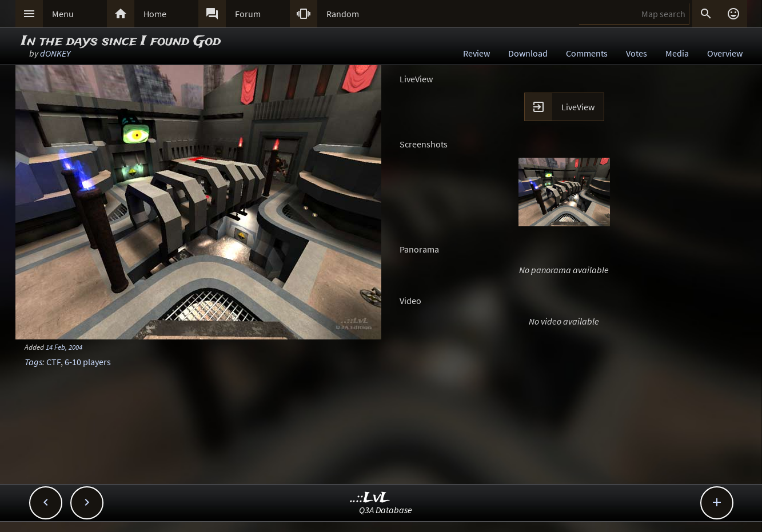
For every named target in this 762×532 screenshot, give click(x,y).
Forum (248, 14)
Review (476, 53)
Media (677, 53)
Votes (637, 53)
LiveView (578, 107)
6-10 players (88, 362)
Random (343, 14)
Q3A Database (386, 510)
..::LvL (370, 498)
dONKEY (55, 53)
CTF (53, 362)
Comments (587, 53)
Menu (63, 14)
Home (155, 14)
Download (528, 53)
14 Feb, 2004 (64, 347)
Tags (33, 362)
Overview (725, 53)
